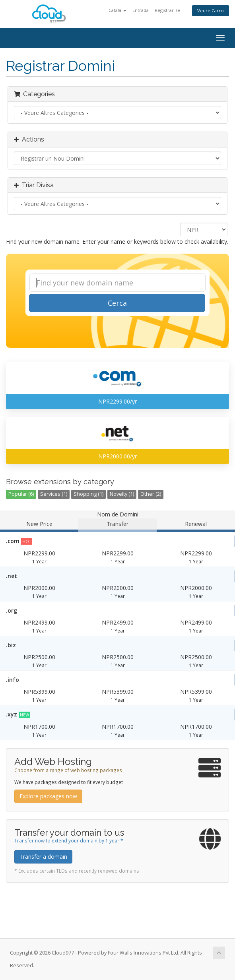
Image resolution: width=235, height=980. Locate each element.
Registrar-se (167, 10)
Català (117, 10)
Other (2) (151, 494)
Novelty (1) (122, 494)
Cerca (117, 303)
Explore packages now (48, 796)
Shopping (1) (88, 494)
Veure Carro (211, 11)
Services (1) (54, 494)
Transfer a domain (43, 857)
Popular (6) (21, 494)
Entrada (141, 10)
